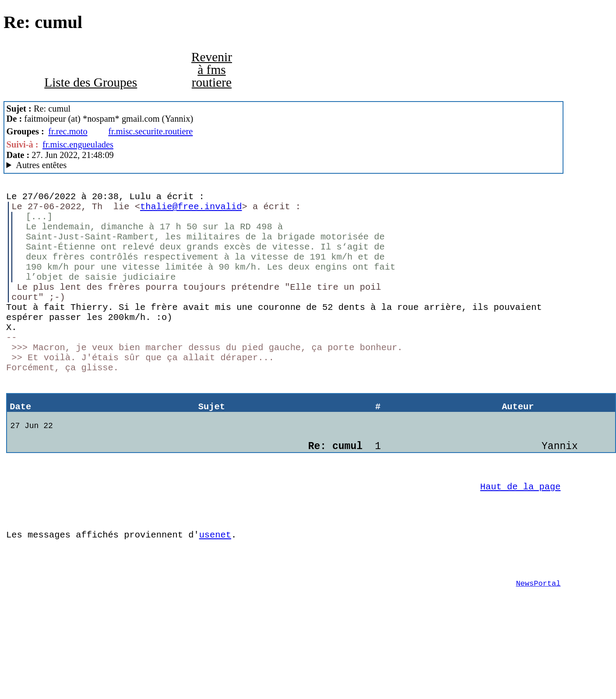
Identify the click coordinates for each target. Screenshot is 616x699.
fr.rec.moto (68, 131)
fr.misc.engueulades (78, 144)
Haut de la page (521, 541)
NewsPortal (538, 651)
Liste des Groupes (91, 82)
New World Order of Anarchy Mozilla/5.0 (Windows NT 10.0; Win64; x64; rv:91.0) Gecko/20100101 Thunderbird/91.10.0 (284, 165)
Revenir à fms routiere (212, 70)
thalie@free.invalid (191, 210)
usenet (215, 595)
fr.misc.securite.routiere (150, 131)
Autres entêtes (41, 165)
